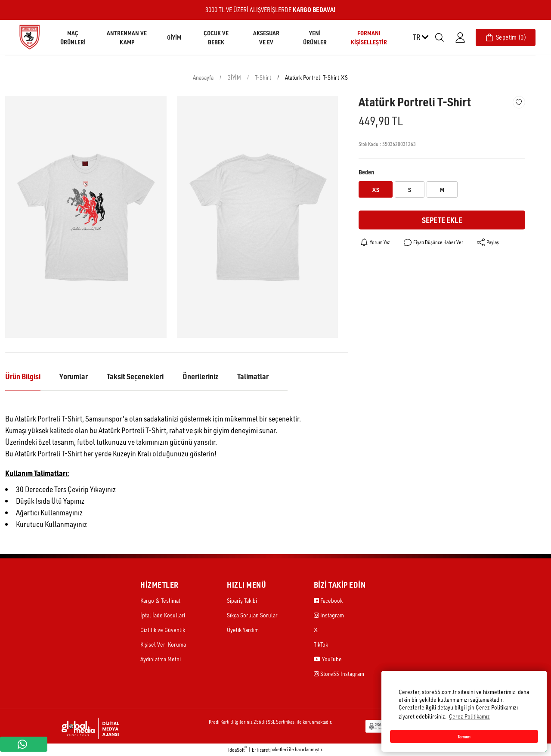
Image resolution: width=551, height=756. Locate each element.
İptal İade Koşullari (163, 615)
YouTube (328, 659)
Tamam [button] (464, 737)
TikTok (321, 644)
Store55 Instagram (339, 674)
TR (421, 37)
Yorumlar (74, 376)
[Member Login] (460, 37)
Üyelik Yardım (243, 630)
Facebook (328, 600)
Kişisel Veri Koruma (163, 644)
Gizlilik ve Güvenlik (163, 630)
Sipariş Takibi (242, 600)
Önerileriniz (200, 376)
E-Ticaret (261, 750)
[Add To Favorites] (519, 102)
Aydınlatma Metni (161, 659)
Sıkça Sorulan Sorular (252, 615)
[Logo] (29, 37)
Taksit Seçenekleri (135, 376)
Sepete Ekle (442, 220)
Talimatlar (253, 376)
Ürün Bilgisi (23, 376)
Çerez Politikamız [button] (469, 716)
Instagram (329, 615)
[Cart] (506, 37)
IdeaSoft (238, 750)
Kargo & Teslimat (160, 600)
